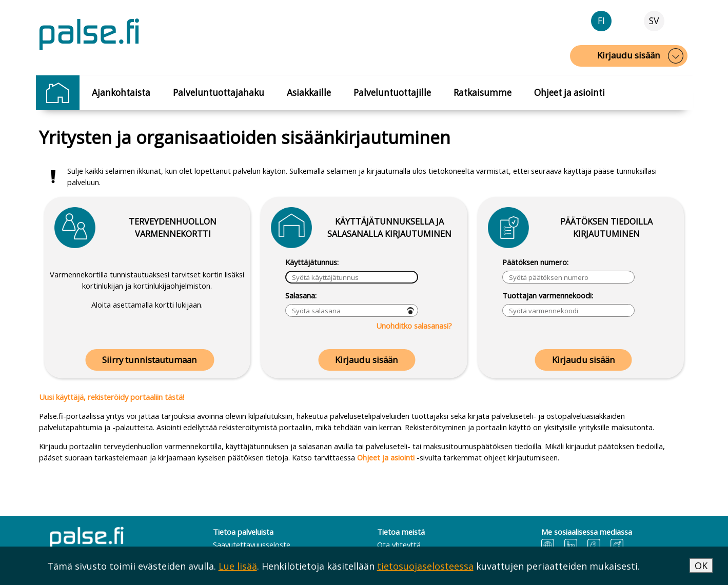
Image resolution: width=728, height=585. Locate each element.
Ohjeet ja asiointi (569, 93)
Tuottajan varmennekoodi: (548, 295)
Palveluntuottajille (392, 93)
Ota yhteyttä (399, 544)
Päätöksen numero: (535, 262)
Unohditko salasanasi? (414, 326)
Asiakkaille (309, 93)
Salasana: (301, 295)
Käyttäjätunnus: (312, 262)
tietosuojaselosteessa (425, 566)
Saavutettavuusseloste (252, 544)
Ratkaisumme (483, 93)
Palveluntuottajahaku (219, 93)
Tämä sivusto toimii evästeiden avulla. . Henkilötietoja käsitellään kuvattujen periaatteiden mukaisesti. (343, 566)
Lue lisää (238, 566)
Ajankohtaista (121, 93)
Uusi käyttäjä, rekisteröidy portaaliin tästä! (112, 397)
